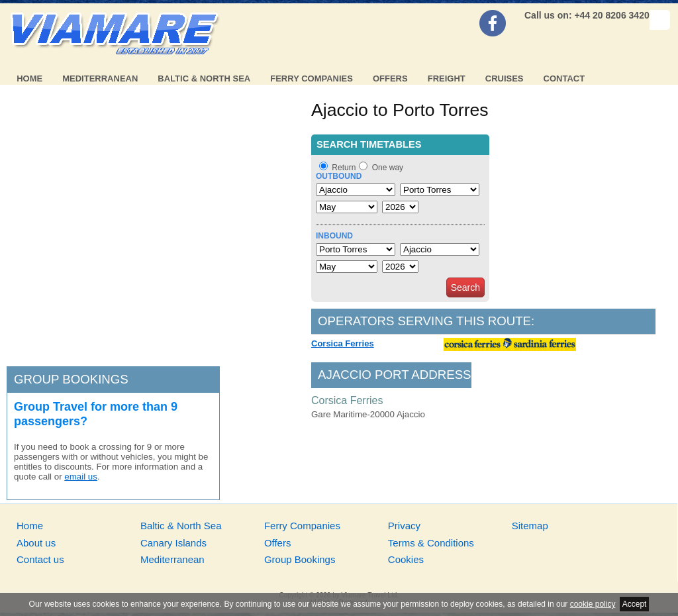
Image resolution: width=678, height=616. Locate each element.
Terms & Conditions (431, 543)
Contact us (40, 559)
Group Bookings (300, 559)
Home (29, 78)
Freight (447, 78)
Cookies (406, 559)
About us (36, 543)
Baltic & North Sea (204, 78)
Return (344, 168)
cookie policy (593, 604)
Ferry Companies (312, 78)
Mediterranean (100, 78)
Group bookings (71, 379)
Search (465, 287)
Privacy (404, 526)
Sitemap (530, 526)
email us (81, 477)
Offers (390, 78)
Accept (635, 604)
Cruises (505, 78)
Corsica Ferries (343, 343)
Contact (564, 78)
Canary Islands (173, 543)
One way (388, 168)
